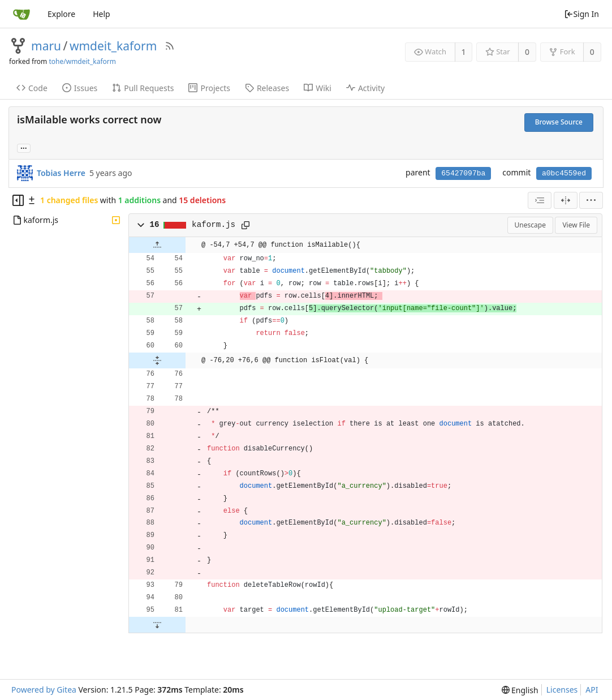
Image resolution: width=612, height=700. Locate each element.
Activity (365, 88)
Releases (267, 88)
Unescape (530, 225)
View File (576, 225)
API (592, 690)
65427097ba (463, 173)
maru (46, 46)
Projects (209, 88)
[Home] (21, 14)
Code (32, 88)
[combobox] (540, 200)
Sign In (581, 14)
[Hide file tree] (18, 200)
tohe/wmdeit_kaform (82, 61)
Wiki (318, 88)
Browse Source (559, 122)
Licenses (562, 690)
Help (102, 14)
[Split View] (566, 200)
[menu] (591, 200)
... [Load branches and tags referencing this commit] (24, 147)
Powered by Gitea (44, 690)
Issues (80, 88)
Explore (61, 14)
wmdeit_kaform (113, 46)
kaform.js (214, 225)
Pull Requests (143, 88)
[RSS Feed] (170, 46)
